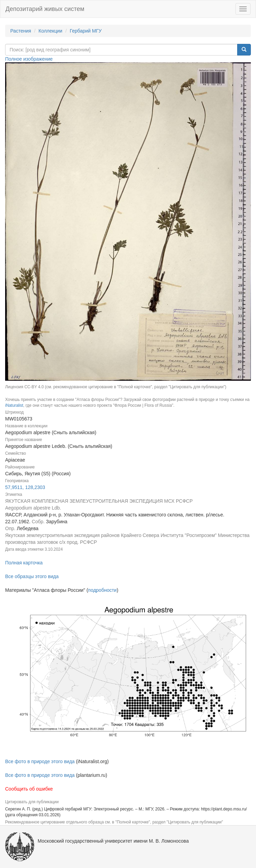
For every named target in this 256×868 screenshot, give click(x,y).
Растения (21, 31)
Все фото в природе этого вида (40, 761)
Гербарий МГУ (86, 31)
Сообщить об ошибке (29, 789)
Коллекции (51, 31)
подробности (102, 590)
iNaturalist (14, 405)
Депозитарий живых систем (45, 9)
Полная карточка (24, 563)
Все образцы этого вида (32, 576)
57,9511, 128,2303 (25, 487)
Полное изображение (29, 59)
